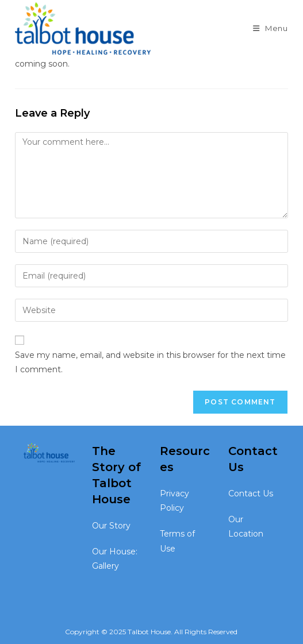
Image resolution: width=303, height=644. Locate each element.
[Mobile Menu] (271, 28)
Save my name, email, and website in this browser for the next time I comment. (150, 362)
